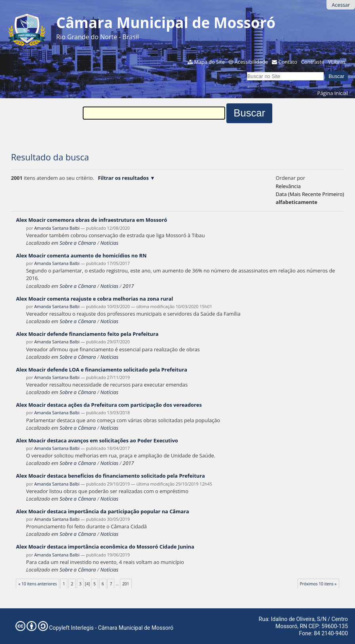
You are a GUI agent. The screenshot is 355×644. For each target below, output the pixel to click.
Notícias (109, 243)
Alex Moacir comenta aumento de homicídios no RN (81, 255)
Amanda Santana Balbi (57, 228)
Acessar (341, 5)
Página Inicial (332, 93)
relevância (288, 186)
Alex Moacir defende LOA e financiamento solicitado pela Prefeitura (102, 370)
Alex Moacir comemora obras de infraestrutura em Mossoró (91, 220)
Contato (288, 62)
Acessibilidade (251, 62)
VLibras (337, 62)
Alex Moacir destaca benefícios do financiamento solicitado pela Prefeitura (110, 476)
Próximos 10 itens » (318, 584)
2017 (128, 286)
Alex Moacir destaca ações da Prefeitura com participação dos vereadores (109, 405)
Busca (247, 71)
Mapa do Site (209, 62)
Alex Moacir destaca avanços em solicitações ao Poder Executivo (97, 440)
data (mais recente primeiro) (310, 194)
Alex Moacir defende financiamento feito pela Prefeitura (87, 334)
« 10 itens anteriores (38, 584)
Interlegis (82, 628)
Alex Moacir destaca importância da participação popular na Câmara (102, 511)
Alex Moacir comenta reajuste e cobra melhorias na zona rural (94, 299)
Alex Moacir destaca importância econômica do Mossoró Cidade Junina (105, 547)
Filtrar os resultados (123, 178)
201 (126, 584)
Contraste (313, 62)
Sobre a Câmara (78, 243)
